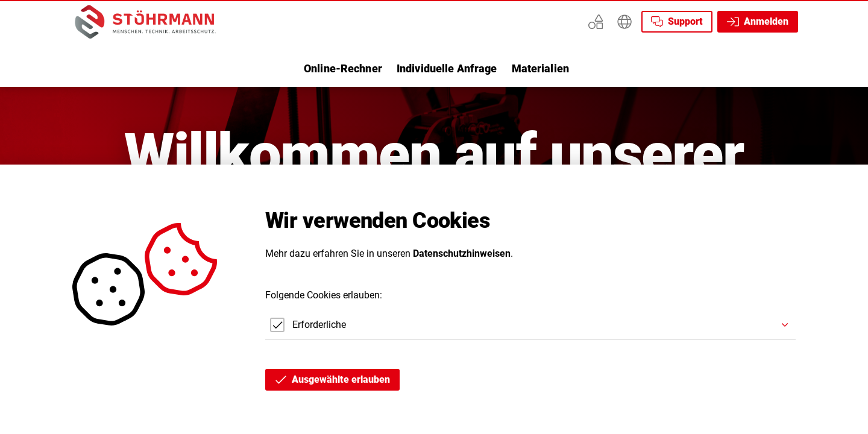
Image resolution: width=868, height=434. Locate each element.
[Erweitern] (624, 22)
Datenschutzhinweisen (462, 253)
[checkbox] (306, 325)
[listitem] (343, 69)
